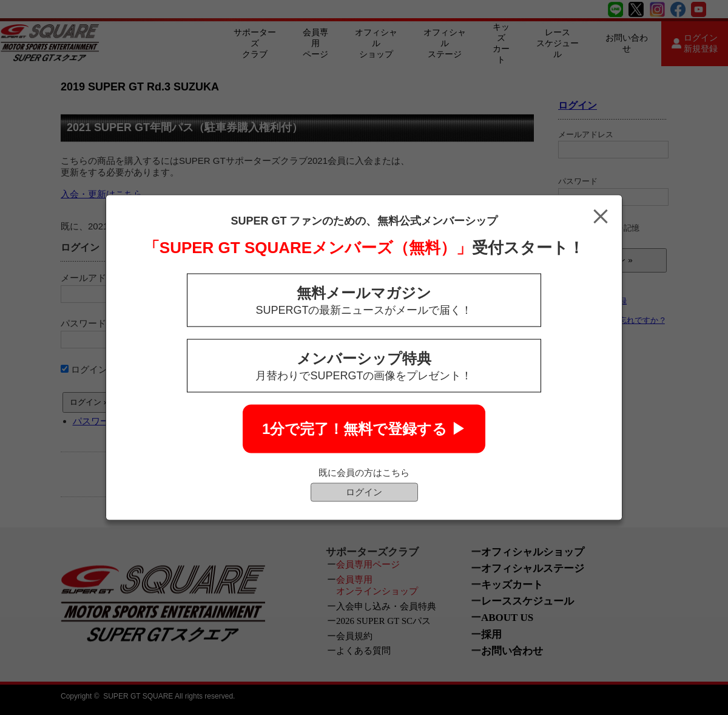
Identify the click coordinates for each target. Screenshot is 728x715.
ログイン (364, 492)
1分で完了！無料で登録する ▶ (364, 429)
